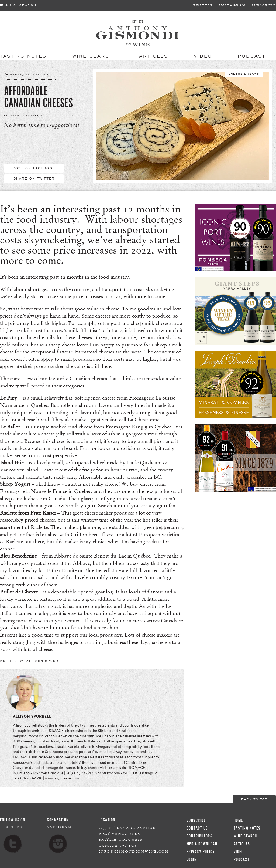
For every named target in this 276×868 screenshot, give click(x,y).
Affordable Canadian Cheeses (38, 97)
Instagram (233, 5)
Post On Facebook (34, 168)
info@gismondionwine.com (134, 851)
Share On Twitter (34, 178)
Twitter (203, 5)
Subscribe (264, 5)
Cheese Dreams (244, 73)
